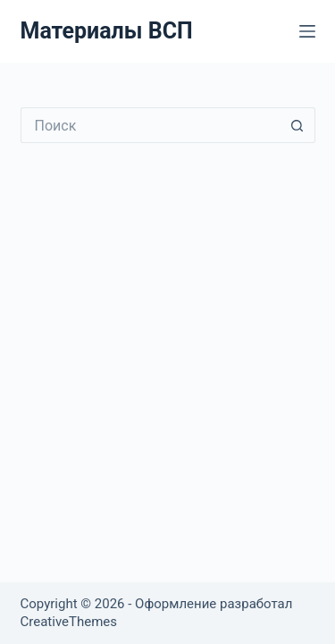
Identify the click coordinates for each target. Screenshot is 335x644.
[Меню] (307, 31)
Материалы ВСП (107, 31)
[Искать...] (150, 125)
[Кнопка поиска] (297, 125)
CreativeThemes (69, 622)
